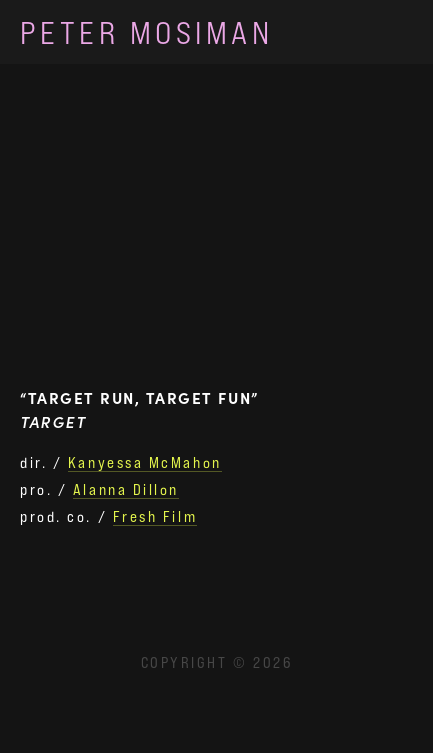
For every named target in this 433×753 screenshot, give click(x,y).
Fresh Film (155, 516)
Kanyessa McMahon (145, 462)
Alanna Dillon (126, 489)
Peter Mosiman (146, 32)
